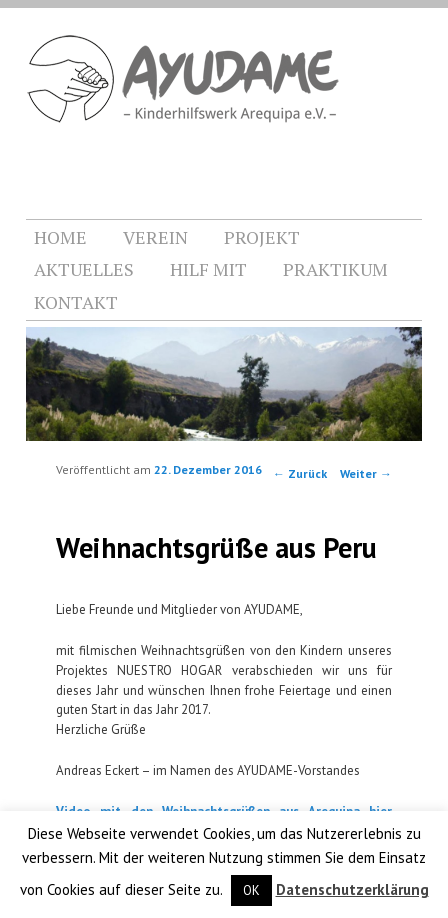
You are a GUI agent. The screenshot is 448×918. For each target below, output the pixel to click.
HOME (60, 237)
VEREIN (155, 237)
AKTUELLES (84, 269)
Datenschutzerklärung (352, 889)
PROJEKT (262, 237)
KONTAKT (76, 302)
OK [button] (251, 890)
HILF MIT (208, 269)
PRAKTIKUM (335, 269)
